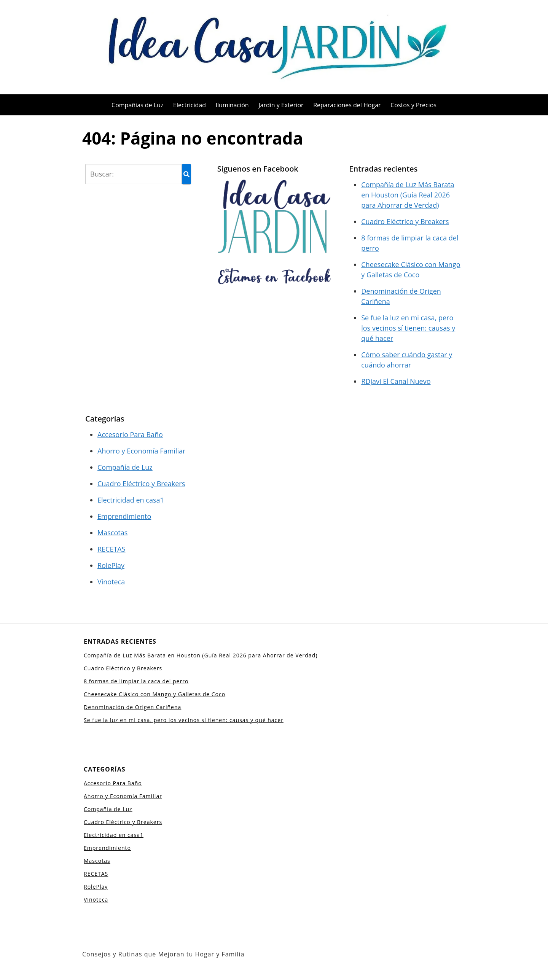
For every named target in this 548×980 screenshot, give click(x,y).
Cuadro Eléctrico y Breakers (405, 221)
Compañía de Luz (125, 467)
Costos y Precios (413, 105)
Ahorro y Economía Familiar (141, 451)
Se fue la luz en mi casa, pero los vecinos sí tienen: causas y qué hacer (408, 328)
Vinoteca (111, 582)
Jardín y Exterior (281, 105)
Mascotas (112, 533)
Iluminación (232, 105)
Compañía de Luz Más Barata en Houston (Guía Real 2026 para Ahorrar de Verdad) (408, 195)
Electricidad (190, 105)
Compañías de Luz (137, 105)
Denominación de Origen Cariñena (132, 707)
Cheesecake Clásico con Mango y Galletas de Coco (155, 694)
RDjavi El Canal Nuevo (396, 381)
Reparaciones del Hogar (347, 105)
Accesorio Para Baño (130, 434)
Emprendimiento (124, 516)
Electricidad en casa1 (131, 500)
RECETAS (112, 549)
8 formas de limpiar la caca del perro (136, 681)
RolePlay (111, 565)
